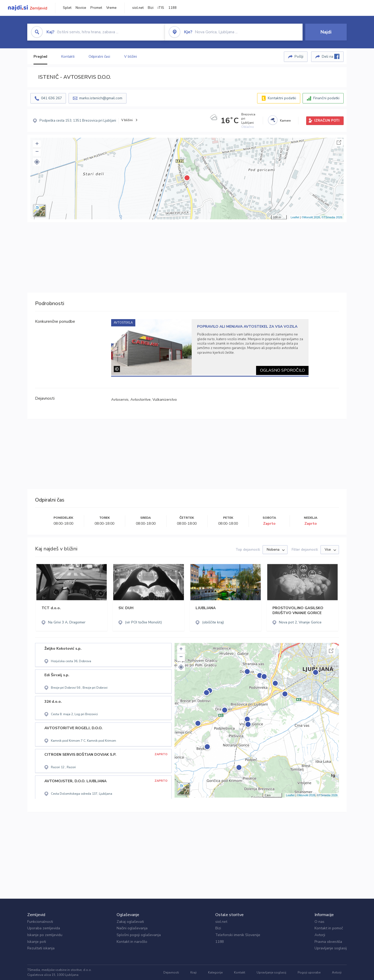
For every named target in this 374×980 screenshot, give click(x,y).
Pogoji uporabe (309, 972)
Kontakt (240, 972)
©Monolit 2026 (311, 217)
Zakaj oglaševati (130, 922)
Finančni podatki (326, 98)
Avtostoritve (141, 400)
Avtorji (320, 935)
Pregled (40, 57)
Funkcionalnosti (40, 922)
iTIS (161, 8)
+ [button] (37, 144)
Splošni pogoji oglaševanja (139, 935)
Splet (67, 8)
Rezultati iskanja (41, 948)
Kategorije (215, 972)
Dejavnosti (171, 972)
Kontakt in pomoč (329, 928)
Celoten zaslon (339, 142)
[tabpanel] (210, 347)
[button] (37, 162)
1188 (172, 8)
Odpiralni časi (99, 57)
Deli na (331, 56)
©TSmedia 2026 (332, 217)
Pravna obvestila (328, 942)
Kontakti (68, 57)
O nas (319, 922)
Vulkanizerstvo (165, 400)
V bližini (131, 57)
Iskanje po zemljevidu (45, 935)
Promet (96, 8)
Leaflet (295, 217)
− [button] (37, 152)
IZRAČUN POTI (327, 121)
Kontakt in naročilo (132, 942)
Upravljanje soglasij (331, 948)
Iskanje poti (37, 942)
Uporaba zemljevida (44, 928)
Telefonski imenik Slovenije (238, 935)
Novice (81, 8)
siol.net (138, 8)
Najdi (326, 32)
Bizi (151, 8)
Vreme (111, 8)
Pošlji (299, 57)
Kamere (285, 121)
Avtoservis (120, 400)
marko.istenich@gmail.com (101, 98)
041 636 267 (51, 98)
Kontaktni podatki (282, 98)
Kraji (193, 972)
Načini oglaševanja (132, 928)
